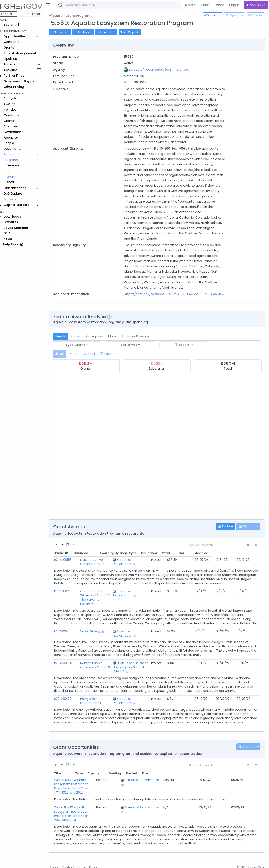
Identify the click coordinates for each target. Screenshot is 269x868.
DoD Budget (19, 193)
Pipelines (16, 59)
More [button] (189, 5)
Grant (17, 177)
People (15, 143)
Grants (15, 48)
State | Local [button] (37, 14)
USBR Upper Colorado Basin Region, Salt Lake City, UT (149, 666)
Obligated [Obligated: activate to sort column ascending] (197, 558)
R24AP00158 (69, 565)
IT (14, 171)
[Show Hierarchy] (190, 69)
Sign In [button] (234, 5)
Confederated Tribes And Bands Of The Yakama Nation (99, 601)
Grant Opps (136, 32)
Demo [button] (219, 5)
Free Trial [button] (256, 5)
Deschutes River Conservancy (102, 565)
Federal (13, 14)
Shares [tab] (82, 342)
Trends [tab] (66, 342)
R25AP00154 (69, 637)
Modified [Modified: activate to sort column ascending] (249, 558)
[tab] (65, 359)
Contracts (17, 42)
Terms (88, 862)
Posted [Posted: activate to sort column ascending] (235, 770)
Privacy (100, 862)
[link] (256, 550)
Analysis (89, 32)
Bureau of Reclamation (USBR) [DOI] (160, 70)
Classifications (21, 188)
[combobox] (125, 5)
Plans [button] (205, 5)
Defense (19, 165)
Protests (16, 199)
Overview (66, 32)
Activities (16, 70)
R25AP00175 (69, 696)
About (60, 862)
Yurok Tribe (88, 637)
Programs (17, 160)
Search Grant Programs (76, 16)
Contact (74, 862)
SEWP (16, 182)
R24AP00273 (69, 597)
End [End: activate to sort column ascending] (229, 558)
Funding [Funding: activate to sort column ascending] (219, 770)
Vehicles (16, 110)
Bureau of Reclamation (148, 565)
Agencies (17, 138)
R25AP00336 (69, 664)
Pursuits (16, 64)
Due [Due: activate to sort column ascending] (249, 770)
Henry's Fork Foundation (98, 696)
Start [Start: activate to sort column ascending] (214, 558)
